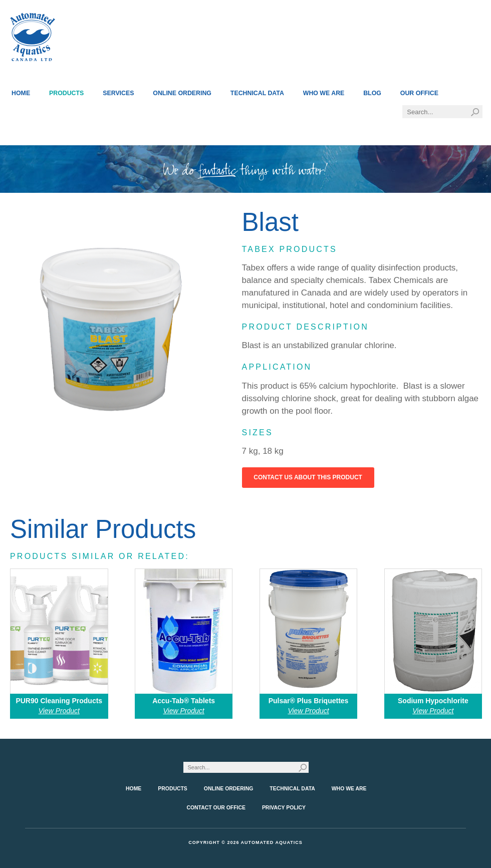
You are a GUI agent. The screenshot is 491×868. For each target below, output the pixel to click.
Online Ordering (182, 93)
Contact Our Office (216, 808)
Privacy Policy (284, 808)
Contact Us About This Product (308, 477)
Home (21, 93)
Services (118, 93)
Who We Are (324, 93)
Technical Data (257, 93)
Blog (372, 93)
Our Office (419, 93)
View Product (59, 711)
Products (66, 93)
